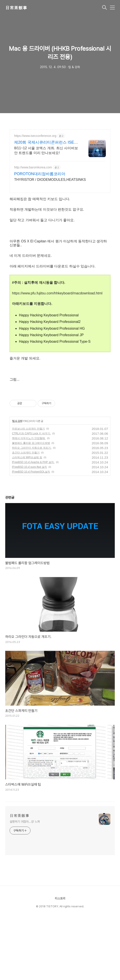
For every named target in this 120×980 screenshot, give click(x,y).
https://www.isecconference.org (35, 136)
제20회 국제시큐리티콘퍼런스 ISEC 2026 (46, 143)
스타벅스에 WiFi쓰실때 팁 (27, 518)
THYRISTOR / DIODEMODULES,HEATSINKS (50, 180)
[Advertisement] (60, 418)
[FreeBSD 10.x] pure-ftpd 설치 (30, 528)
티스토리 (60, 959)
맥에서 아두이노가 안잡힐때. (29, 499)
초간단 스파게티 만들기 (26, 513)
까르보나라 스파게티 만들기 (28, 490)
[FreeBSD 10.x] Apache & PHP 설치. (33, 523)
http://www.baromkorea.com (33, 167)
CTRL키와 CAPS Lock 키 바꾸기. (31, 494)
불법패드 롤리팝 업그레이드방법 (31, 504)
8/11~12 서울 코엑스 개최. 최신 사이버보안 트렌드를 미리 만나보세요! (46, 150)
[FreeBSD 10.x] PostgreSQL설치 (31, 533)
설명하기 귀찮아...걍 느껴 (25, 883)
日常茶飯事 (16, 8)
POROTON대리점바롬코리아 (40, 174)
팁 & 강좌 (17, 482)
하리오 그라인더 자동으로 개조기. (32, 509)
